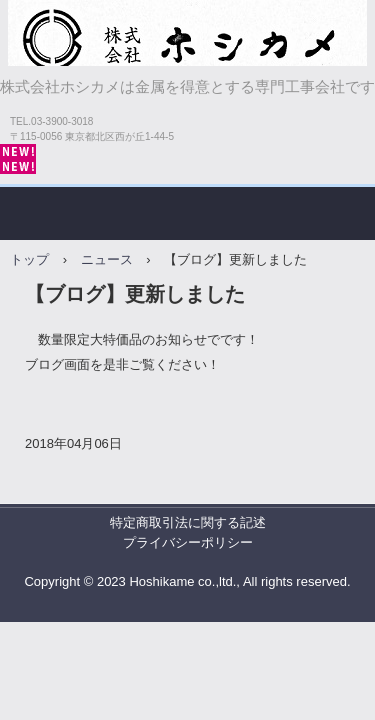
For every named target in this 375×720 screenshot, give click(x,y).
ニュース (107, 259)
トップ (29, 259)
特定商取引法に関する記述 (188, 522)
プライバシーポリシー (188, 542)
